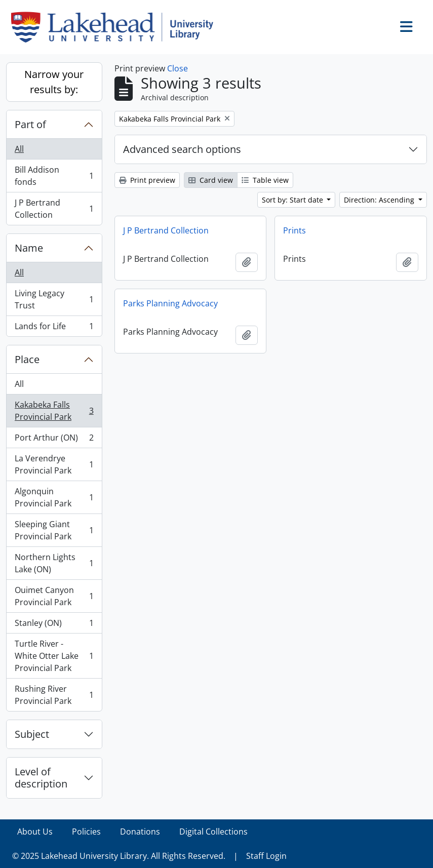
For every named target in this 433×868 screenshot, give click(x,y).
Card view (211, 180)
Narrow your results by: (54, 82)
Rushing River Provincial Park (54, 695)
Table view (265, 180)
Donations (140, 832)
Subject (32, 734)
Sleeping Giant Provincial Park (54, 530)
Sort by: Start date (293, 200)
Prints (294, 230)
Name (29, 248)
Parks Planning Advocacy (170, 303)
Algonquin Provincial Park (54, 497)
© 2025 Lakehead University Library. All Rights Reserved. (119, 856)
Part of (30, 124)
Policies (86, 832)
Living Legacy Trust (54, 299)
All (19, 149)
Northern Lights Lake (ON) (54, 563)
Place (27, 359)
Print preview (147, 180)
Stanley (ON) (54, 625)
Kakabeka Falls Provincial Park (54, 411)
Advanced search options (182, 149)
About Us (35, 832)
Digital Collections (213, 832)
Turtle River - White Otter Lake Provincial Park (54, 656)
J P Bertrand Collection (54, 209)
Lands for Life (54, 328)
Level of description (41, 778)
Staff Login (266, 856)
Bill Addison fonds (54, 176)
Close (178, 68)
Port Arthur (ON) (54, 440)
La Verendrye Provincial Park (54, 464)
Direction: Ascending (380, 200)
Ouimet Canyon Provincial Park (54, 596)
